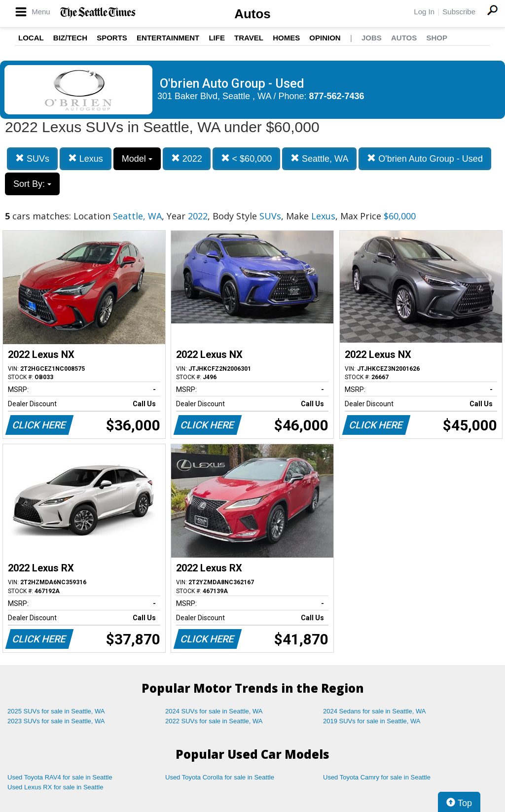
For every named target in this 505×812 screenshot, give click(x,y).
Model (137, 159)
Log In (424, 12)
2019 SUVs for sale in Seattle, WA (372, 721)
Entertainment (168, 38)
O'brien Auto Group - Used (425, 159)
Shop (437, 38)
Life (217, 38)
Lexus (86, 159)
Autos (252, 14)
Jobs (372, 38)
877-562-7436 (337, 96)
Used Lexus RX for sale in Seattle (55, 787)
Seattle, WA (319, 159)
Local (31, 38)
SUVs (32, 159)
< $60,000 (247, 159)
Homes (286, 38)
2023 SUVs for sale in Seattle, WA (56, 721)
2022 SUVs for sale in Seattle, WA (214, 721)
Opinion (325, 38)
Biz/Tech (70, 38)
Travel (249, 38)
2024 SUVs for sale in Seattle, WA (214, 711)
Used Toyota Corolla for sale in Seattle (220, 777)
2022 (187, 159)
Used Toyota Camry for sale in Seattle (377, 777)
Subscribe (459, 12)
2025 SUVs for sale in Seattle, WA (56, 711)
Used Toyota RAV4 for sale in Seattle (60, 777)
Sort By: (32, 184)
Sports (112, 38)
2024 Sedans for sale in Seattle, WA (374, 711)
